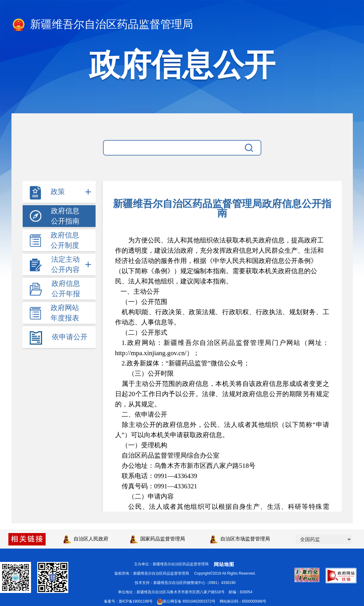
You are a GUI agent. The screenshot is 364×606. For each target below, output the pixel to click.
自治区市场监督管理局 (240, 539)
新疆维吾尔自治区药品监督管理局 (102, 25)
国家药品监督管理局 (158, 539)
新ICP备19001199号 (136, 601)
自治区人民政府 (86, 539)
